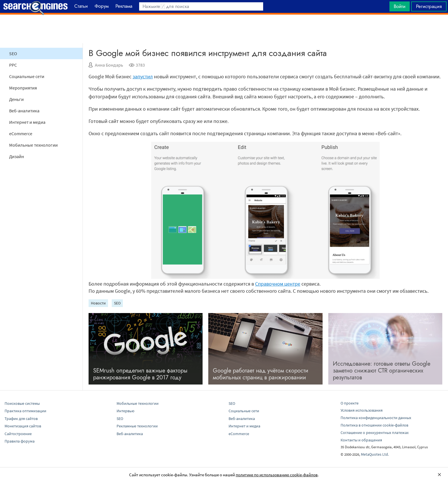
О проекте (350, 403)
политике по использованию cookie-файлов (277, 475)
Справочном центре (278, 284)
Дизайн (17, 156)
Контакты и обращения (361, 440)
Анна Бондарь (109, 65)
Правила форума (20, 441)
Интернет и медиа (27, 122)
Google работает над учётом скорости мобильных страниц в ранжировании (261, 374)
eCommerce (21, 134)
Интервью (125, 411)
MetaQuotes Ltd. (375, 454)
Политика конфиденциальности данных (376, 418)
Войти (400, 6)
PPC (13, 65)
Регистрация (429, 6)
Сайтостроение (18, 434)
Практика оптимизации (25, 411)
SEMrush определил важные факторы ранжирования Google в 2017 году (140, 374)
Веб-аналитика (24, 111)
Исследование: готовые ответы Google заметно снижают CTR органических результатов (382, 371)
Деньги (16, 99)
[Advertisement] (224, 29)
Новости (98, 303)
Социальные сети (27, 76)
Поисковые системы (22, 403)
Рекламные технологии (137, 426)
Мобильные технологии (33, 145)
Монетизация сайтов (23, 426)
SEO (13, 53)
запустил (143, 76)
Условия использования (362, 410)
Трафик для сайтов (21, 419)
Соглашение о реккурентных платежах (375, 433)
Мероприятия (23, 88)
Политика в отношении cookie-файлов (374, 425)
